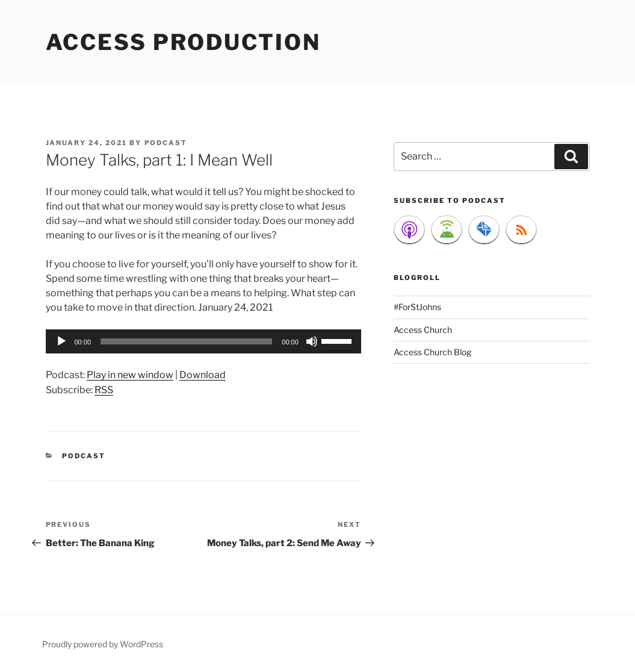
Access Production (183, 42)
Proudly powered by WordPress (103, 644)
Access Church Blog (432, 352)
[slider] (186, 341)
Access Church (423, 330)
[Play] (61, 341)
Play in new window (130, 375)
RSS (104, 390)
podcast (166, 143)
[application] (203, 341)
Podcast (84, 456)
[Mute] (312, 341)
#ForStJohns (417, 307)
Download (203, 375)
